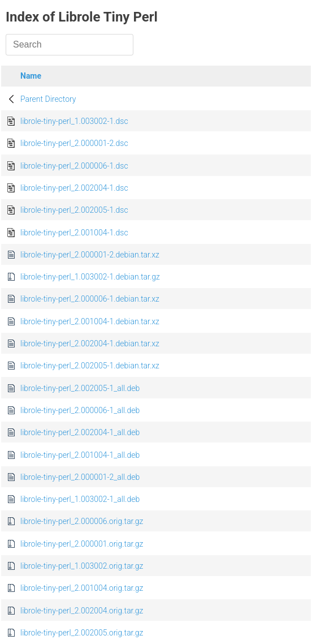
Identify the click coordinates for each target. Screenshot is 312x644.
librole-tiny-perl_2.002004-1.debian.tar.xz (90, 344)
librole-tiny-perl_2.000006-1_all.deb (80, 410)
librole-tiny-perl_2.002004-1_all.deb (80, 432)
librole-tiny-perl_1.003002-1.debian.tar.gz (90, 277)
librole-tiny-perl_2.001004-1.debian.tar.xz (90, 321)
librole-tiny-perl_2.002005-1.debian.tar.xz (90, 366)
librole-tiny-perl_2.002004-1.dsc (74, 188)
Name (31, 76)
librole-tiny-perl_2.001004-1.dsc (74, 233)
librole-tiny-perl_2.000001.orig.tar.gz (82, 544)
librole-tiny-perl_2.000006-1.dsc (74, 166)
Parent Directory (48, 99)
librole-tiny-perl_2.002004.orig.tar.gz (82, 611)
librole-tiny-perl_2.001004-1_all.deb (80, 455)
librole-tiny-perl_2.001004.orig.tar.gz (82, 588)
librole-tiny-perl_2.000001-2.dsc (74, 143)
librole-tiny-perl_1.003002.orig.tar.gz (82, 566)
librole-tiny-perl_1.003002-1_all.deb (80, 499)
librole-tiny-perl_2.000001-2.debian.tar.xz (90, 255)
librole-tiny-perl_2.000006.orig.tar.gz (82, 521)
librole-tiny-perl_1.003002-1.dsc (74, 121)
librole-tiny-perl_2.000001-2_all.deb (80, 477)
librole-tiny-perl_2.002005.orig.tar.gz (82, 633)
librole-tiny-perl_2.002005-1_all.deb (80, 388)
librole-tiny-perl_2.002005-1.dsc (74, 210)
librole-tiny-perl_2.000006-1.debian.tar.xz (90, 299)
